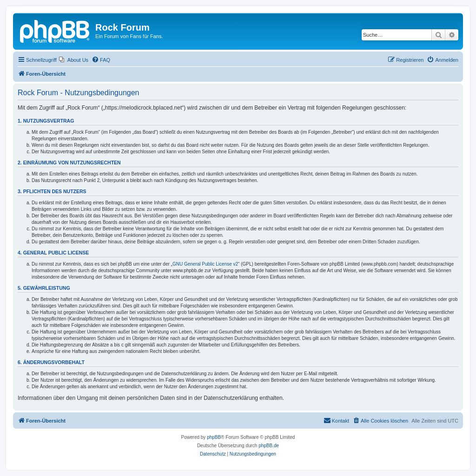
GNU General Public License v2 (205, 264)
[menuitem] (74, 60)
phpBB (214, 437)
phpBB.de (269, 446)
